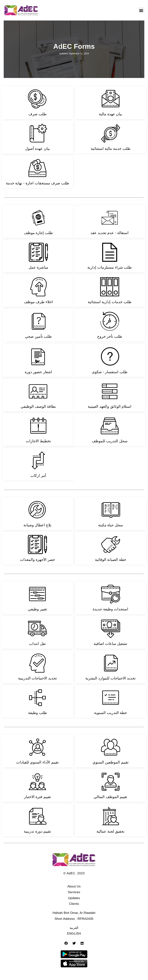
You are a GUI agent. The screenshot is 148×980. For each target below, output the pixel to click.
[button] (141, 10)
